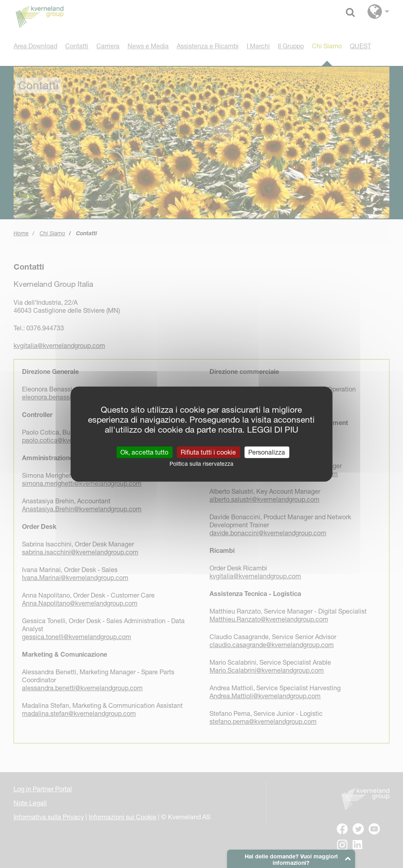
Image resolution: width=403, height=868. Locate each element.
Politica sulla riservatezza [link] (201, 463)
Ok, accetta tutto (144, 452)
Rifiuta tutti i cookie (208, 452)
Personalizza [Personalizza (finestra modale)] (267, 452)
